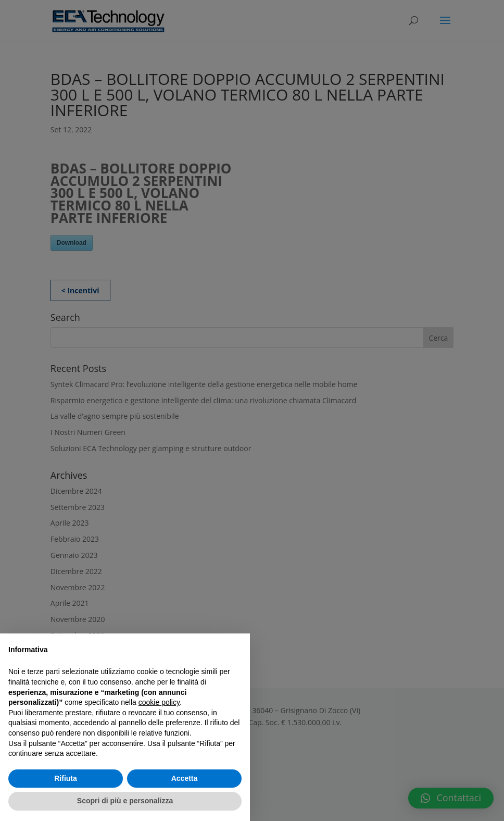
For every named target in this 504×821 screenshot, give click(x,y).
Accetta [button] (185, 778)
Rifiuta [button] (66, 778)
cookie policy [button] (159, 702)
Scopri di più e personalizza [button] (125, 801)
